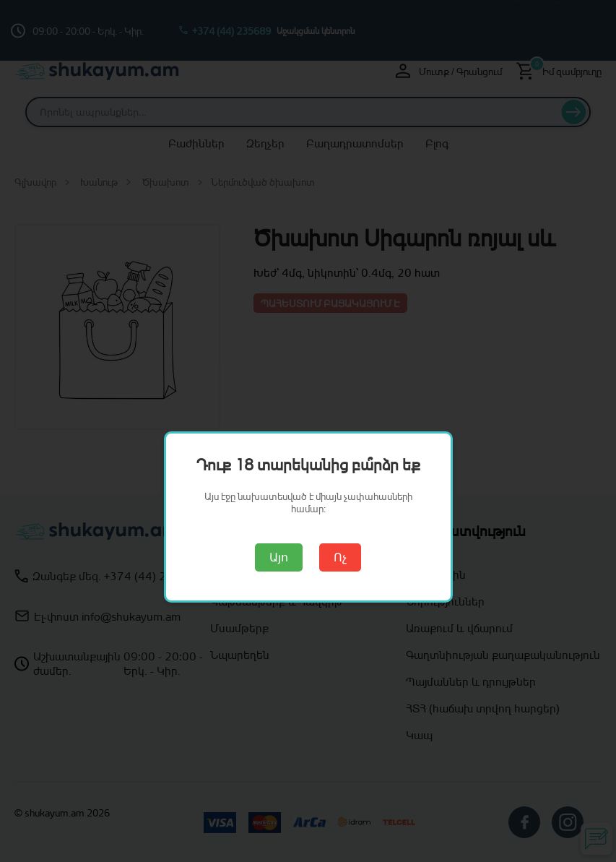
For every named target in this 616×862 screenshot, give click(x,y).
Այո (279, 557)
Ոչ (340, 557)
